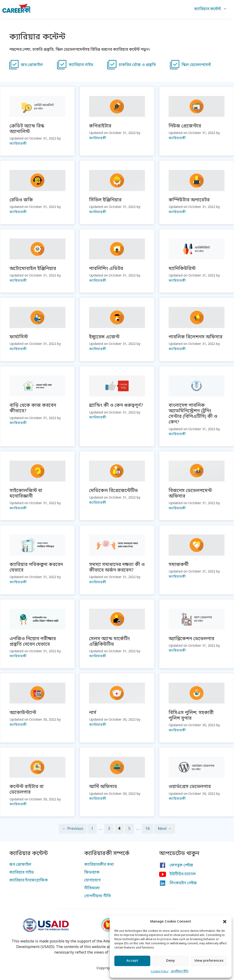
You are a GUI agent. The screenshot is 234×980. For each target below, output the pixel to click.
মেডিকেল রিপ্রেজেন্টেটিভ (113, 491)
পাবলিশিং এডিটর (106, 269)
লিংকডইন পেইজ (183, 883)
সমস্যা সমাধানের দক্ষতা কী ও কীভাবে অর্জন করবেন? (117, 568)
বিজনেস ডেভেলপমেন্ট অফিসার (190, 494)
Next (165, 829)
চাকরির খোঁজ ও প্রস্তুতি (137, 65)
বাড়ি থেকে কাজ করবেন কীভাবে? (33, 408)
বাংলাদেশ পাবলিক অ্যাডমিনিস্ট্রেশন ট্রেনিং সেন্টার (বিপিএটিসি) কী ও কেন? (193, 414)
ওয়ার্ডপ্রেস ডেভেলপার (190, 787)
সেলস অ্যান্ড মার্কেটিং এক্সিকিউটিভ (109, 642)
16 (149, 829)
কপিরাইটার (100, 126)
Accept (132, 961)
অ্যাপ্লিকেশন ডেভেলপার (191, 639)
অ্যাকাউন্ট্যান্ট (23, 713)
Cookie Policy (160, 972)
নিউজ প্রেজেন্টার (185, 126)
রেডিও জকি (21, 200)
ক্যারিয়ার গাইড (81, 65)
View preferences (209, 961)
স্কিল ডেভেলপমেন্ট (196, 65)
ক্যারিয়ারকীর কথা (99, 865)
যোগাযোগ (92, 880)
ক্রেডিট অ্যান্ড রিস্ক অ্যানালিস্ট (27, 129)
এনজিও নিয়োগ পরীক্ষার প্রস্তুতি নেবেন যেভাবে (33, 642)
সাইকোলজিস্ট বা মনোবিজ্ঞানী (26, 494)
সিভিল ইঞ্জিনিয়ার (105, 200)
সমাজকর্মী (179, 565)
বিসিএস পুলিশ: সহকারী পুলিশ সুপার (191, 716)
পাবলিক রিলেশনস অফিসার (196, 337)
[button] (225, 922)
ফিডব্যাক (92, 873)
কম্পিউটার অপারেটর (189, 200)
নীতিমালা (92, 888)
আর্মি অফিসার (103, 787)
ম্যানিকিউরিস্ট (182, 269)
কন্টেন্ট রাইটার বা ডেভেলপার (27, 790)
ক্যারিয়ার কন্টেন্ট (213, 9)
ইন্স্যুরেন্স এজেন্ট (104, 337)
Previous (73, 829)
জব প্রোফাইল (32, 65)
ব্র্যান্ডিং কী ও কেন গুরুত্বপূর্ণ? (116, 406)
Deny (171, 961)
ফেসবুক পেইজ (181, 865)
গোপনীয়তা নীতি (180, 972)
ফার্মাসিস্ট (19, 337)
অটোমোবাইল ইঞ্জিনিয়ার (33, 269)
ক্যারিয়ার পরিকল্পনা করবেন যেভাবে (36, 568)
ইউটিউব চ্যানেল (183, 874)
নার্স (93, 713)
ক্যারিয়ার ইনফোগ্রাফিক (29, 880)
